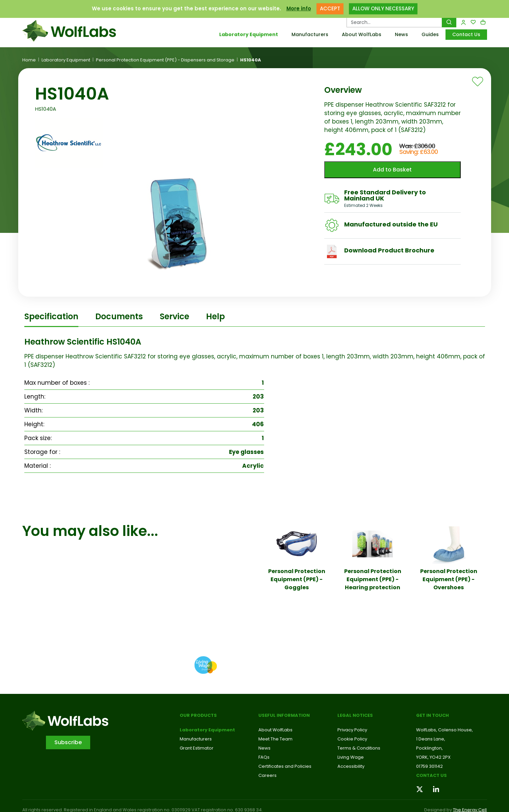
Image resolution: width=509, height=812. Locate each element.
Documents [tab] (119, 316)
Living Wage (351, 757)
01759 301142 (429, 766)
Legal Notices (355, 715)
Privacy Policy (352, 730)
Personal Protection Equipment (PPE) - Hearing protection (373, 579)
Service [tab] (174, 316)
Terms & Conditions (359, 748)
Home (29, 60)
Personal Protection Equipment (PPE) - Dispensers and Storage (165, 60)
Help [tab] (215, 316)
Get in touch (432, 715)
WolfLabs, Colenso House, (444, 730)
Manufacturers (310, 34)
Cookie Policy (352, 739)
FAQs (264, 757)
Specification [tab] (51, 316)
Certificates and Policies (285, 766)
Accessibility (351, 766)
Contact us (431, 775)
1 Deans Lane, (431, 739)
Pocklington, (429, 748)
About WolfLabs (362, 34)
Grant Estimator (197, 748)
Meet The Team (275, 739)
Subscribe (68, 742)
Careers (268, 775)
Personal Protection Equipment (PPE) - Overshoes (449, 579)
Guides (430, 34)
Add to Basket (392, 170)
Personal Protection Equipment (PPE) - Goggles (297, 579)
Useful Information (284, 715)
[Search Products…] (394, 22)
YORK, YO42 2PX (433, 757)
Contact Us (466, 34)
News (401, 34)
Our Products (198, 715)
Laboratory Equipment (249, 34)
